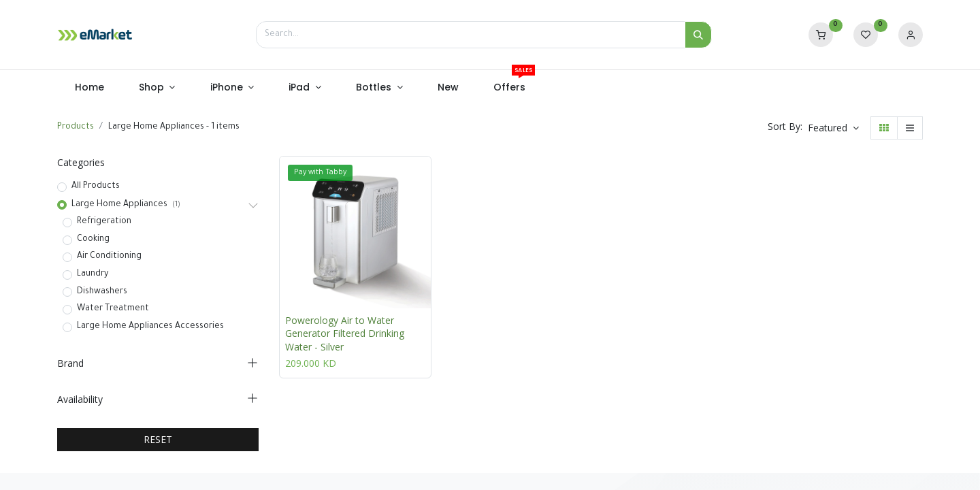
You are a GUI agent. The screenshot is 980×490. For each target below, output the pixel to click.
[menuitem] (89, 88)
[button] (833, 128)
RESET (158, 439)
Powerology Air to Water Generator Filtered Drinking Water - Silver (345, 333)
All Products (96, 186)
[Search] (698, 35)
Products (76, 127)
